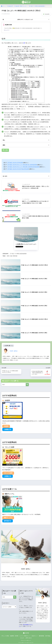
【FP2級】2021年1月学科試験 (15, 163)
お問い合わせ (29, 638)
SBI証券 (6, 426)
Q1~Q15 (5, 176)
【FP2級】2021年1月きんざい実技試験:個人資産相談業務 (22, 165)
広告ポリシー (35, 636)
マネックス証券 (8, 473)
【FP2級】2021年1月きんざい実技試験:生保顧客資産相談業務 (23, 167)
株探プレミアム (8, 518)
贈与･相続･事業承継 (12, 256)
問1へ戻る (5, 150)
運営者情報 (41, 636)
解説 (4, 145)
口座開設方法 (8, 430)
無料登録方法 (8, 521)
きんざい (22, 638)
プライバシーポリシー (26, 641)
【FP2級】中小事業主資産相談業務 (18, 254)
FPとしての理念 (5, 636)
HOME (26, 633)
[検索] (27, 385)
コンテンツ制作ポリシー (25, 636)
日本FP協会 (48, 636)
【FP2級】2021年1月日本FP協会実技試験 (18, 169)
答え (4, 140)
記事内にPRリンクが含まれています (25, 20)
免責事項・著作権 (14, 636)
